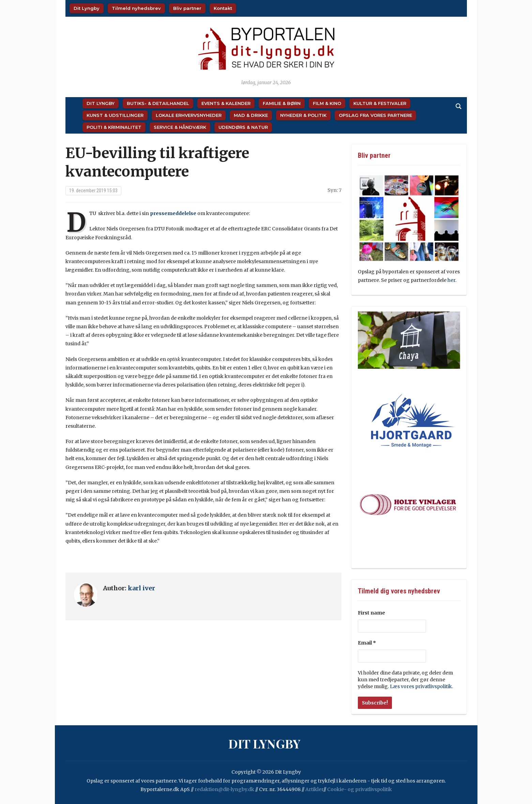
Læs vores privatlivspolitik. (421, 686)
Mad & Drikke (251, 115)
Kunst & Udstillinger (115, 115)
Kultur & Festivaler (380, 103)
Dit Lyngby (87, 8)
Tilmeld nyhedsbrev (136, 8)
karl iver (141, 588)
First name (371, 613)
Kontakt (223, 8)
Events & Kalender (226, 103)
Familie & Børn (282, 103)
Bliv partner (187, 8)
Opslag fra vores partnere (375, 115)
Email (367, 643)
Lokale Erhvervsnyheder (189, 115)
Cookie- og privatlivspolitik (360, 789)
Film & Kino (327, 103)
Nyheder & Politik (303, 115)
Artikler (314, 789)
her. (452, 280)
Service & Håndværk (180, 127)
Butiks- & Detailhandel (158, 103)
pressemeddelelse (173, 213)
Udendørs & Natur (243, 127)
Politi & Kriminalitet (114, 127)
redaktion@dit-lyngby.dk (224, 789)
